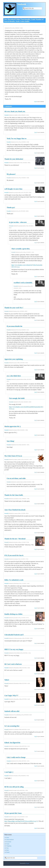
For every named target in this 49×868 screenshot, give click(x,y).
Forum (8, 844)
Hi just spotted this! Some (13, 813)
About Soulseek (10, 840)
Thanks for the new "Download (15, 539)
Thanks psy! (11, 207)
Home (8, 838)
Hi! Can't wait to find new (13, 664)
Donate (8, 852)
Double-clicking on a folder (13, 614)
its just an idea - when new (18, 222)
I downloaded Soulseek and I (14, 635)
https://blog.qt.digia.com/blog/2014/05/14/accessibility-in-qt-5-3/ (21, 821)
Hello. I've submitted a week (14, 580)
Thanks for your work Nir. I (14, 308)
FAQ (7, 848)
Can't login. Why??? (11, 696)
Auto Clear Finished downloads (15, 510)
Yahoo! (7, 680)
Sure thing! (10, 441)
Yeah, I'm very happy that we (17, 138)
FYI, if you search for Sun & (14, 555)
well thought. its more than (13, 189)
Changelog (9, 846)
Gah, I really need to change (16, 757)
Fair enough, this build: (17, 398)
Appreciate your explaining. (14, 359)
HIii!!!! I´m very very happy (14, 649)
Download (9, 842)
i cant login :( (9, 772)
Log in (35, 102)
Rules (7, 850)
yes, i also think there (14, 376)
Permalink (6, 115)
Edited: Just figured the (12, 743)
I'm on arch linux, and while (16, 478)
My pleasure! (11, 174)
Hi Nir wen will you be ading (14, 787)
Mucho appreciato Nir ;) (12, 426)
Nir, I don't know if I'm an (13, 456)
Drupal (27, 863)
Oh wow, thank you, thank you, (15, 111)
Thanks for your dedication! (14, 159)
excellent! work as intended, (23, 283)
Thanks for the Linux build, (14, 495)
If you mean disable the (14, 326)
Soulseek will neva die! (12, 711)
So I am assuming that (12, 726)
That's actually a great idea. (21, 249)
